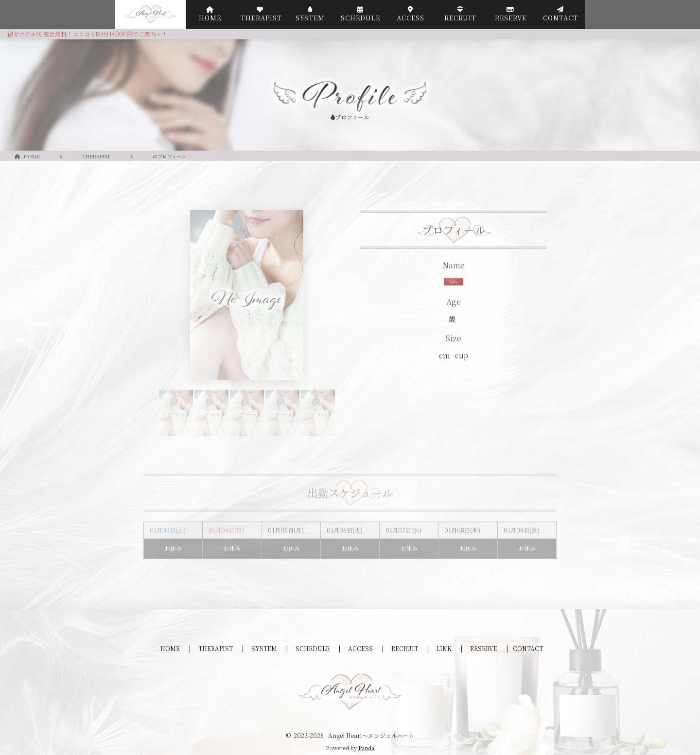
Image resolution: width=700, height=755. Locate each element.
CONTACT (528, 648)
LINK (445, 648)
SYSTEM (265, 648)
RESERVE (484, 648)
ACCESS (361, 648)
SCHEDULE (313, 648)
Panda (366, 748)
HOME (171, 648)
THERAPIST (216, 648)
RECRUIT (405, 648)
